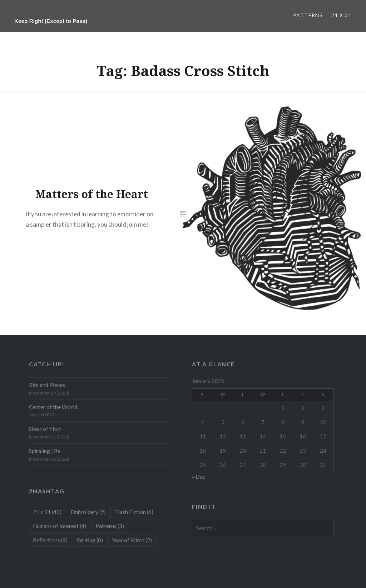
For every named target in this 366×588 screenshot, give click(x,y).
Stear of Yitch (45, 429)
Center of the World (53, 407)
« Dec (199, 477)
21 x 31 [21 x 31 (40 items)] (47, 512)
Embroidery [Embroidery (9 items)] (88, 512)
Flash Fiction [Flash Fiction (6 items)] (134, 512)
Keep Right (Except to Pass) (51, 21)
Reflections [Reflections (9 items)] (50, 540)
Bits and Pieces (47, 385)
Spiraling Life (45, 451)
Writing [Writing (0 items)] (90, 540)
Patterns (308, 15)
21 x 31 (342, 15)
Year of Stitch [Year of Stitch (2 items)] (132, 540)
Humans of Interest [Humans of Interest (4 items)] (60, 526)
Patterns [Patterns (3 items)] (110, 526)
